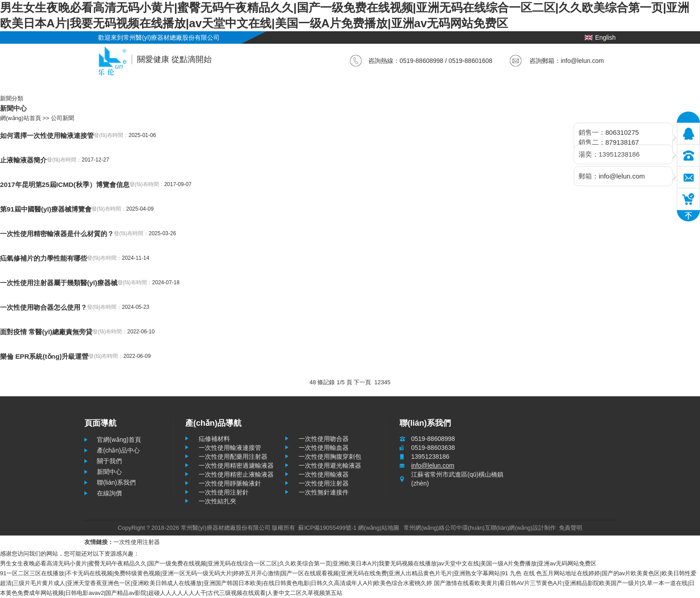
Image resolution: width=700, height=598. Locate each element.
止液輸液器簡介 (23, 160)
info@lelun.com (582, 61)
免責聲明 (571, 528)
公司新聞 (62, 118)
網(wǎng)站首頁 (21, 118)
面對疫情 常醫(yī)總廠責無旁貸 (46, 332)
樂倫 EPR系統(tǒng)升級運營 (44, 356)
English (600, 37)
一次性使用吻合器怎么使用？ (44, 307)
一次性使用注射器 (137, 542)
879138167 (622, 142)
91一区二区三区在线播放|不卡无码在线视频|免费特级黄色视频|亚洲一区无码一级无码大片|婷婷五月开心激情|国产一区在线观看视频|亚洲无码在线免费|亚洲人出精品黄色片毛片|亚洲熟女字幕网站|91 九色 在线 (267, 573)
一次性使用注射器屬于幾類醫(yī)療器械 (59, 283)
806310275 (622, 132)
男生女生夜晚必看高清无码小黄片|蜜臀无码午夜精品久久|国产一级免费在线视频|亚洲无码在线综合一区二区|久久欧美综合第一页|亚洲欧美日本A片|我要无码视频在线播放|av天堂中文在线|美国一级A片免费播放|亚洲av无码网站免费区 (298, 563)
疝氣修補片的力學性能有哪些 (44, 258)
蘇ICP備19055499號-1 (327, 528)
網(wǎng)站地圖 (379, 528)
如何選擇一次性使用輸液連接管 (47, 135)
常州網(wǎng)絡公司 (430, 528)
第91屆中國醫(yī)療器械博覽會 (46, 209)
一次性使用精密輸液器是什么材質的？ (57, 234)
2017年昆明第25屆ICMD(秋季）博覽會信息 (65, 185)
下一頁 (362, 382)
